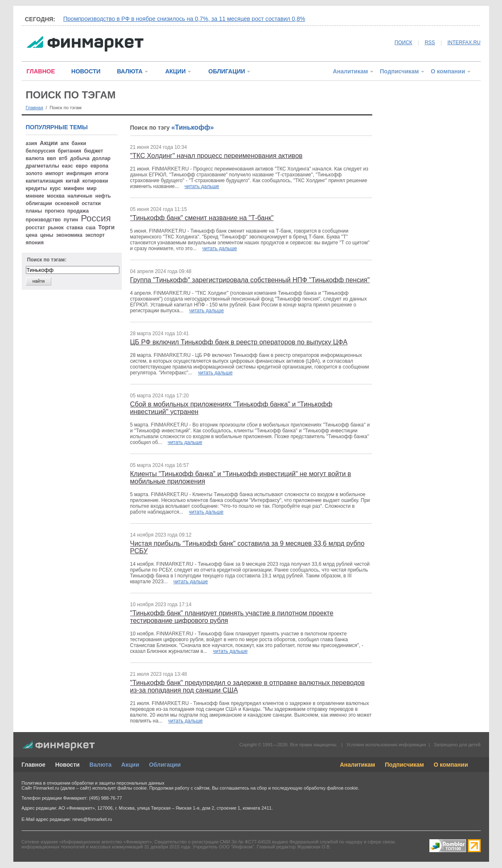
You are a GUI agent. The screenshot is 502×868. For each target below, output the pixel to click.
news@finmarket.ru (92, 819)
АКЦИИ (175, 71)
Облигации (165, 765)
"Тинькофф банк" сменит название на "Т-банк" (202, 218)
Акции (130, 765)
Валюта (100, 765)
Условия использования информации (386, 745)
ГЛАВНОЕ (41, 71)
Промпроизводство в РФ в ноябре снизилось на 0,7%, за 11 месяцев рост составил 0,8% (184, 19)
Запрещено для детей (457, 745)
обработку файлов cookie (331, 788)
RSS (430, 43)
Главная (35, 108)
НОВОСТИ (86, 71)
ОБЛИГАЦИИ (227, 71)
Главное (34, 765)
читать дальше (202, 186)
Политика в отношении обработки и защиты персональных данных (93, 783)
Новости (67, 765)
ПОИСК (404, 43)
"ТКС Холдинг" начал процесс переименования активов (216, 156)
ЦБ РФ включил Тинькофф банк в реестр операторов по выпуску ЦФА (239, 342)
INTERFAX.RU (464, 43)
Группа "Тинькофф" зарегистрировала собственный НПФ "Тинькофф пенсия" (250, 280)
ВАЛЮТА (130, 71)
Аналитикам (350, 71)
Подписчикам (399, 71)
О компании (448, 71)
